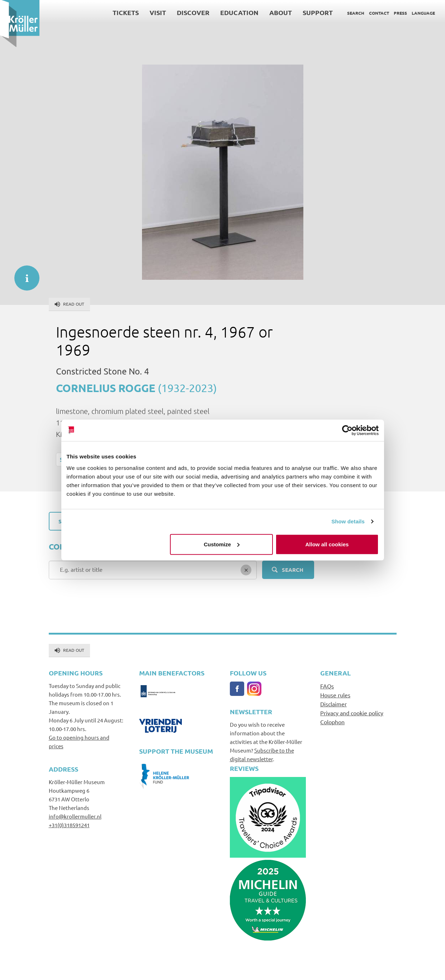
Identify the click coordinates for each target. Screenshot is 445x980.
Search (356, 13)
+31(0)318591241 (69, 825)
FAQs (327, 686)
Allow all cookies (327, 544)
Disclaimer (333, 704)
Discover (193, 12)
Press (400, 13)
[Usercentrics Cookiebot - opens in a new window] (347, 430)
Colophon (332, 722)
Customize (222, 544)
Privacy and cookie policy (352, 713)
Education (239, 12)
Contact (379, 13)
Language (423, 13)
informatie (23, 274)
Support (318, 12)
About (281, 12)
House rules (335, 695)
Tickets (126, 12)
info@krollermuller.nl (75, 816)
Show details (348, 521)
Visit (158, 12)
